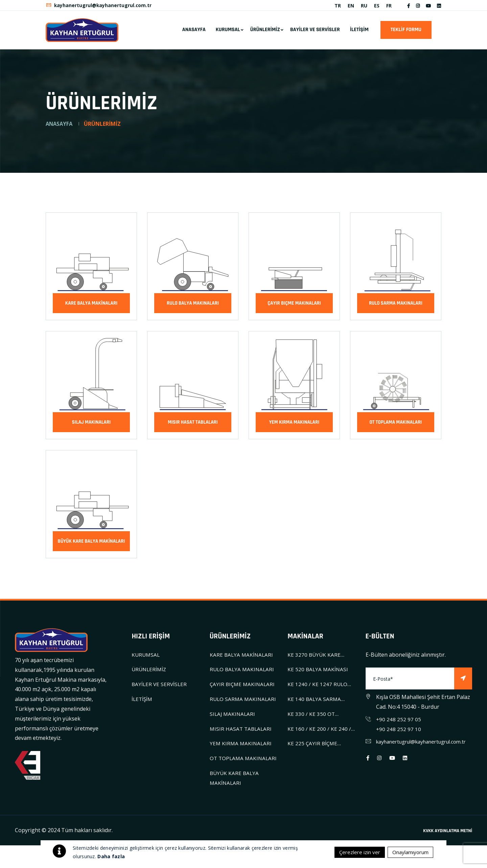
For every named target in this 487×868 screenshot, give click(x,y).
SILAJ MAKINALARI (91, 425)
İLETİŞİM (359, 33)
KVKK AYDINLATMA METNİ (448, 853)
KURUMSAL (228, 33)
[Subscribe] (463, 682)
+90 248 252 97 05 (399, 722)
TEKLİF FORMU (406, 33)
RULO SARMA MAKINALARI (396, 306)
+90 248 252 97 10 (399, 732)
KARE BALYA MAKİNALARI (91, 306)
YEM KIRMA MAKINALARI (294, 425)
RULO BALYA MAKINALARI (193, 306)
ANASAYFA (194, 33)
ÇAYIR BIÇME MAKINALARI (294, 306)
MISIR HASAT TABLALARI (193, 425)
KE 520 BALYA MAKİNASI (318, 673)
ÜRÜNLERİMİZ (265, 33)
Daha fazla (111, 856)
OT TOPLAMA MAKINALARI (396, 425)
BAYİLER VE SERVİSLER (315, 33)
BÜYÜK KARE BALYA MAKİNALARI (91, 544)
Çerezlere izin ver (354, 852)
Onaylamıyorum (408, 852)
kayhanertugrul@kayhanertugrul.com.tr (99, 7)
